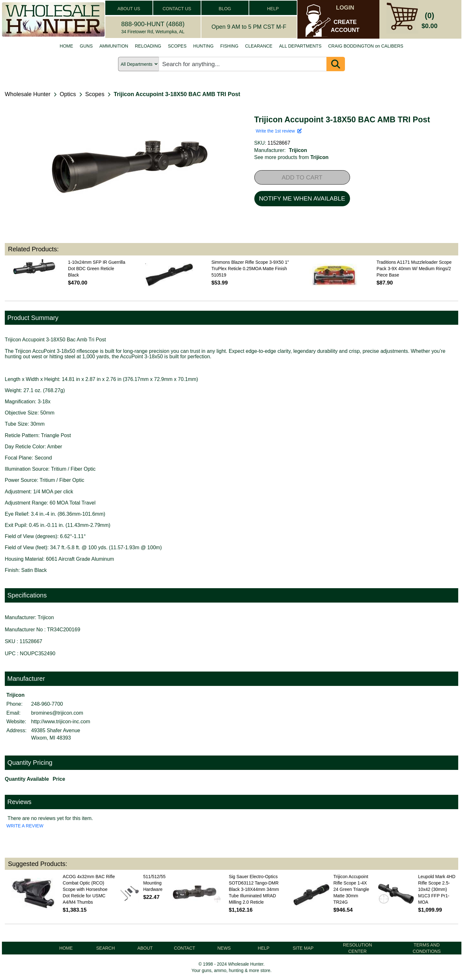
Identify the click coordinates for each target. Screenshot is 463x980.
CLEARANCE (259, 46)
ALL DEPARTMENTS (300, 46)
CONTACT (185, 948)
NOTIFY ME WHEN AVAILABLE (302, 198)
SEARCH (105, 948)
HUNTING (204, 46)
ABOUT (145, 948)
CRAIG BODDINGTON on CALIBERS (366, 46)
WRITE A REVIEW (25, 826)
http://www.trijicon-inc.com (61, 722)
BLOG (225, 9)
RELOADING (148, 46)
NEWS (224, 948)
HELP (273, 9)
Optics (68, 94)
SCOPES (177, 46)
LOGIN (345, 8)
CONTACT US (177, 9)
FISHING (229, 46)
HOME (66, 46)
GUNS (86, 46)
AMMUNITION (114, 46)
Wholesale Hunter (28, 94)
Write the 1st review (279, 131)
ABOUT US (129, 9)
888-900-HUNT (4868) (153, 24)
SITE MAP (303, 948)
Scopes (95, 94)
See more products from (291, 157)
